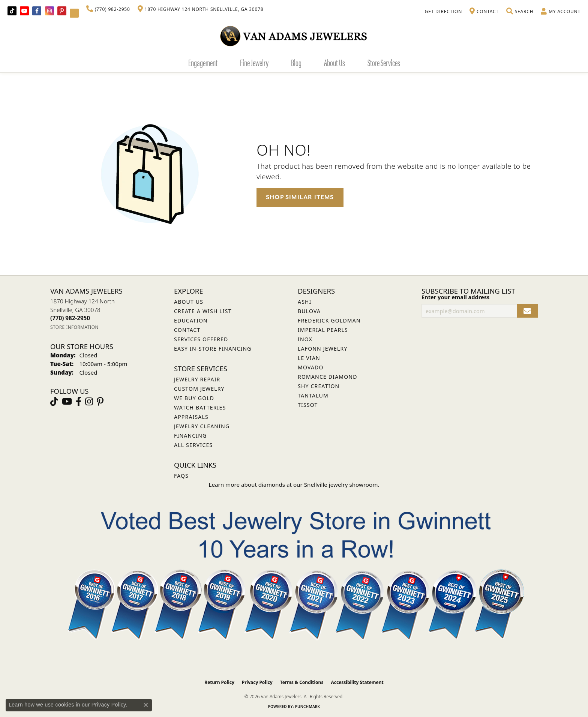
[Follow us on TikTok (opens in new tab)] (12, 11)
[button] (520, 12)
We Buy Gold (194, 398)
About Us (334, 62)
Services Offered (201, 339)
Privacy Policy (257, 682)
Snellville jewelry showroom (341, 484)
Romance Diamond (328, 377)
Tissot (308, 405)
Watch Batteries (200, 407)
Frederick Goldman (329, 320)
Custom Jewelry (199, 389)
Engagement (203, 62)
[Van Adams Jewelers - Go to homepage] (294, 36)
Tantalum (313, 395)
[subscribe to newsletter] (527, 311)
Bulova (309, 311)
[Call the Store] (70, 318)
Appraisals (191, 417)
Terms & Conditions (302, 682)
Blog (296, 62)
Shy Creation (319, 386)
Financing (190, 436)
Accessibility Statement (357, 682)
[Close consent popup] (146, 705)
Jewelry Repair (197, 379)
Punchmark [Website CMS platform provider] (308, 706)
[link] (108, 9)
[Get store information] (74, 327)
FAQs (181, 476)
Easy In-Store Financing (213, 349)
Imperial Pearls (323, 330)
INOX (305, 339)
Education (191, 320)
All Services (193, 445)
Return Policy (219, 682)
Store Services (384, 62)
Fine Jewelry (254, 62)
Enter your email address (455, 297)
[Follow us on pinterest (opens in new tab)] (62, 11)
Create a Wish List (203, 311)
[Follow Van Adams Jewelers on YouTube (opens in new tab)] (74, 13)
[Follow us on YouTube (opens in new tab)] (24, 11)
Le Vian (309, 358)
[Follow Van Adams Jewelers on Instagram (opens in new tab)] (49, 11)
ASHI (305, 302)
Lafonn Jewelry (323, 349)
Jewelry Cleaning (202, 426)
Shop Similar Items (300, 197)
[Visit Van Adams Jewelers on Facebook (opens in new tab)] (37, 11)
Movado (311, 367)
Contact (187, 330)
